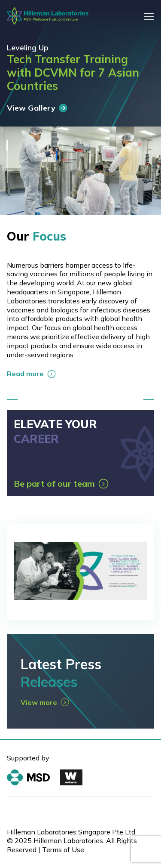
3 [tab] (7, 167)
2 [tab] (7, 156)
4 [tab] (7, 178)
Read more (31, 374)
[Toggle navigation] (149, 17)
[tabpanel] (80, 108)
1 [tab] (7, 145)
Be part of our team (61, 483)
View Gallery (37, 108)
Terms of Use (63, 849)
